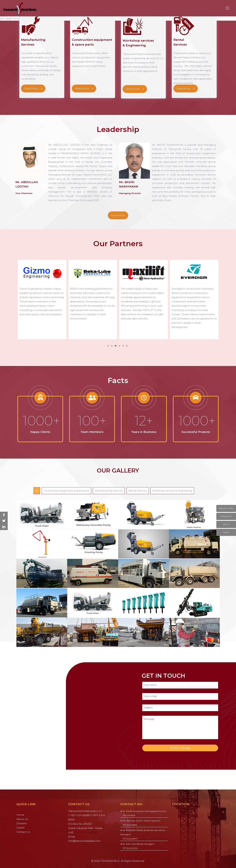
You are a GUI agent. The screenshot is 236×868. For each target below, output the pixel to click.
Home (20, 815)
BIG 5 (226, 524)
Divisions (22, 823)
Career (20, 828)
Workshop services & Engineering (172, 491)
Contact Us (23, 832)
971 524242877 (130, 839)
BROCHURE (226, 508)
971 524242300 (130, 848)
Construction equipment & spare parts (66, 491)
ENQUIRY (226, 516)
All (37, 491)
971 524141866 (130, 825)
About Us (22, 819)
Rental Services (138, 491)
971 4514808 (129, 815)
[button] (108, 346)
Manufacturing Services (109, 491)
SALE (226, 532)
